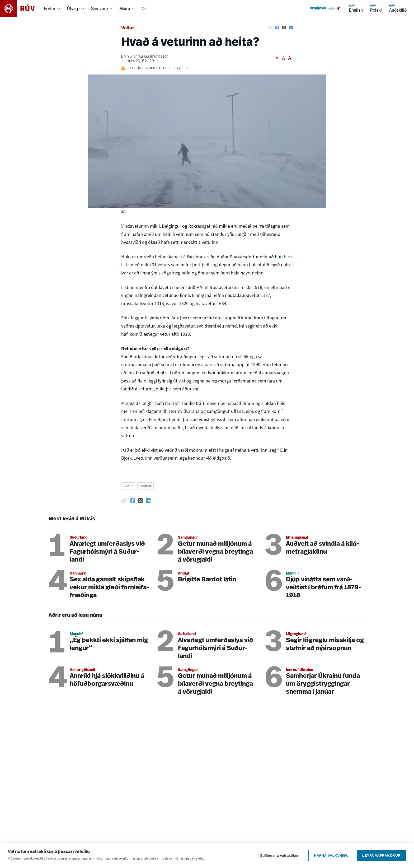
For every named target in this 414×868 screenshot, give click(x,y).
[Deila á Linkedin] (291, 27)
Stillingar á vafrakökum (280, 855)
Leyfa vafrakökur (381, 855)
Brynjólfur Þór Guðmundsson (145, 57)
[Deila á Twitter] (284, 27)
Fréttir (50, 8)
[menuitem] (52, 8)
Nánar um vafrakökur (190, 858)
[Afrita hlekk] (270, 27)
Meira (125, 8)
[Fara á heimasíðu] (22, 8)
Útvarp (73, 8)
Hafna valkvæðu (331, 855)
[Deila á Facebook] (277, 27)
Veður (128, 28)
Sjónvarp (99, 8)
